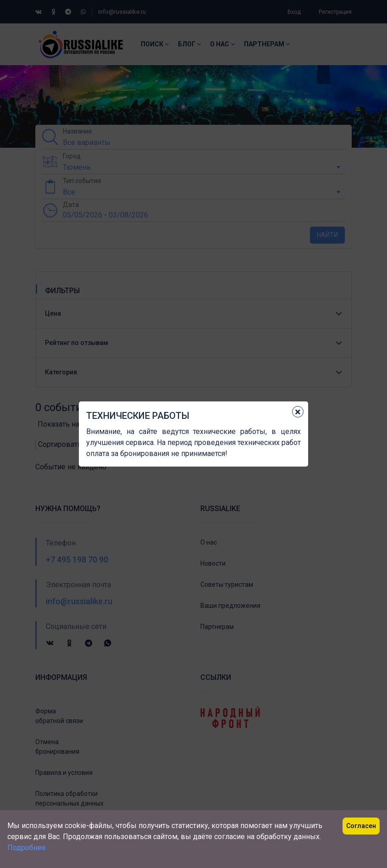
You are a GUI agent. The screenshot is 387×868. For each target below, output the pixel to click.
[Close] (298, 412)
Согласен (361, 826)
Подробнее (27, 848)
